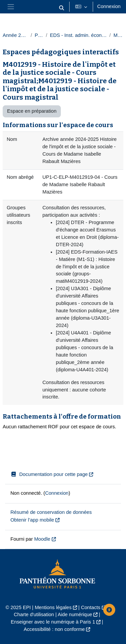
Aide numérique (75, 614)
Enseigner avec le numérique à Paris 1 (53, 622)
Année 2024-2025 (15, 35)
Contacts (91, 607)
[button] (62, 8)
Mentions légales (53, 607)
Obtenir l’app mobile (32, 520)
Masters (118, 35)
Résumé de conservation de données (51, 512)
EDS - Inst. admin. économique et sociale (78, 35)
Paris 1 (39, 35)
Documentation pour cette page (49, 474)
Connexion (109, 6)
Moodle (42, 539)
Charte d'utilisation (34, 614)
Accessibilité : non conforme (54, 629)
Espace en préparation (32, 111)
